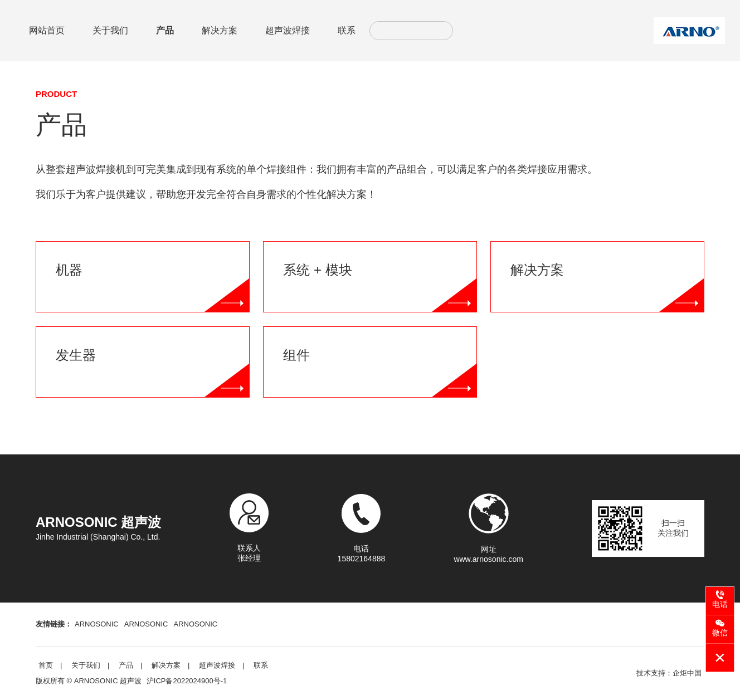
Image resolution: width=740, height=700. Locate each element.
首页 (46, 665)
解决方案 (220, 30)
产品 (165, 30)
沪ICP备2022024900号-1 (187, 681)
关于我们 (110, 30)
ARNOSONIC (97, 624)
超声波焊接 (288, 30)
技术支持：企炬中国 (669, 673)
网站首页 (47, 30)
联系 (347, 30)
